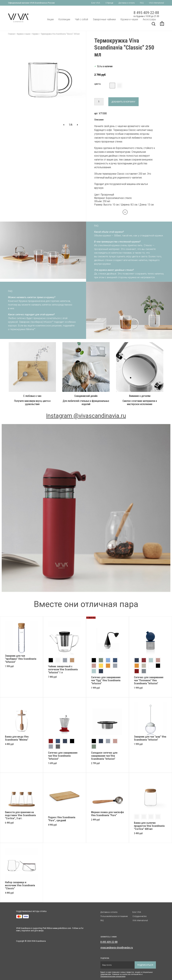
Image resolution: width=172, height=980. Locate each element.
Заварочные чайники (104, 19)
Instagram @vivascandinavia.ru (86, 416)
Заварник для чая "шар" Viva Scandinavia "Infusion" (150, 738)
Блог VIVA (96, 3)
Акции (50, 19)
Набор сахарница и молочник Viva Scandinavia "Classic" (20, 885)
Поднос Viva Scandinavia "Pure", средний (62, 819)
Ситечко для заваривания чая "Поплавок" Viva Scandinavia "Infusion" (149, 680)
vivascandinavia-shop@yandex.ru (117, 948)
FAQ (142, 3)
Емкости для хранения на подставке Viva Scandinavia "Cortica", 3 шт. (20, 815)
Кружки (35, 34)
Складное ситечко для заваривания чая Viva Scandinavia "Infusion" (104, 756)
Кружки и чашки (129, 19)
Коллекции (64, 19)
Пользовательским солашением (113, 976)
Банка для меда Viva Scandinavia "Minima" (17, 738)
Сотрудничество (140, 916)
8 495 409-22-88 (109, 942)
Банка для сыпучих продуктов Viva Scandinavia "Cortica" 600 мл (149, 826)
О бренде (109, 3)
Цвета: (98, 84)
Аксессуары (149, 19)
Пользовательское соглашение (114, 916)
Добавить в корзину (123, 102)
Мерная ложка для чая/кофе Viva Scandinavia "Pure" (108, 814)
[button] (64, 125)
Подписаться (145, 965)
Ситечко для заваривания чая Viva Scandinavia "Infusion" (63, 756)
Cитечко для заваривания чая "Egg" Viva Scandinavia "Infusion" (106, 680)
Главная (11, 34)
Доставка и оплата (127, 3)
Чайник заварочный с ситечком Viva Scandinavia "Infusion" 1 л (63, 669)
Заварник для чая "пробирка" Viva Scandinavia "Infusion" (21, 659)
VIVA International (156, 3)
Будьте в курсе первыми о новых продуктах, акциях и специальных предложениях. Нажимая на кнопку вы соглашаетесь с (127, 973)
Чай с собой (81, 19)
